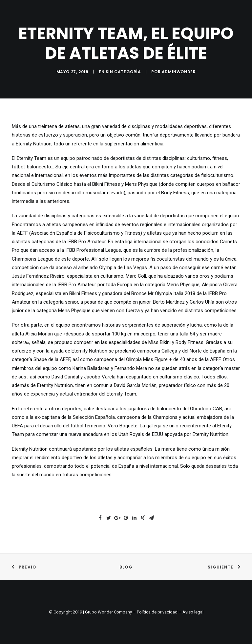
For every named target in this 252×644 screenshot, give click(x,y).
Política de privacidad (157, 612)
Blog (126, 567)
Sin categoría (123, 72)
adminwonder (179, 72)
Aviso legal (193, 612)
